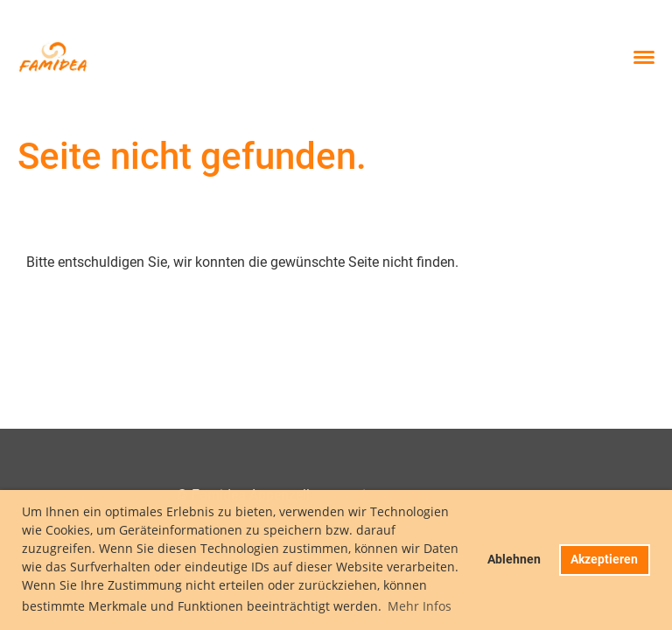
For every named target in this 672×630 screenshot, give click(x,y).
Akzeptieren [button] (604, 560)
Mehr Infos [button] (420, 606)
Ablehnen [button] (514, 560)
